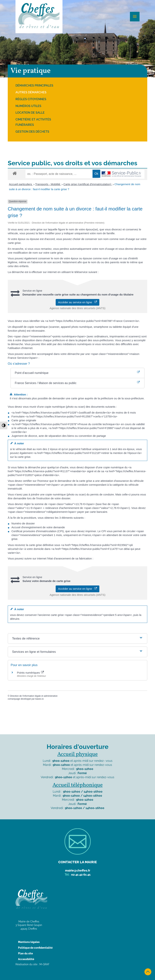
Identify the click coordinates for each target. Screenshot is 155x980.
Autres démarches (31, 92)
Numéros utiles (28, 106)
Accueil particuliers (21, 184)
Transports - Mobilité (48, 184)
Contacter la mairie (77, 862)
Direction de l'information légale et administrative (34, 696)
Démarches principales (34, 85)
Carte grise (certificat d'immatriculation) (88, 184)
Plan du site (25, 953)
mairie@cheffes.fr (78, 871)
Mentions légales (29, 942)
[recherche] (59, 174)
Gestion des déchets (32, 132)
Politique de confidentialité (35, 948)
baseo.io (39, 699)
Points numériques (30, 673)
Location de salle (30, 113)
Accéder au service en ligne (77, 302)
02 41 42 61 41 (81, 875)
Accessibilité (26, 959)
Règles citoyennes (31, 99)
